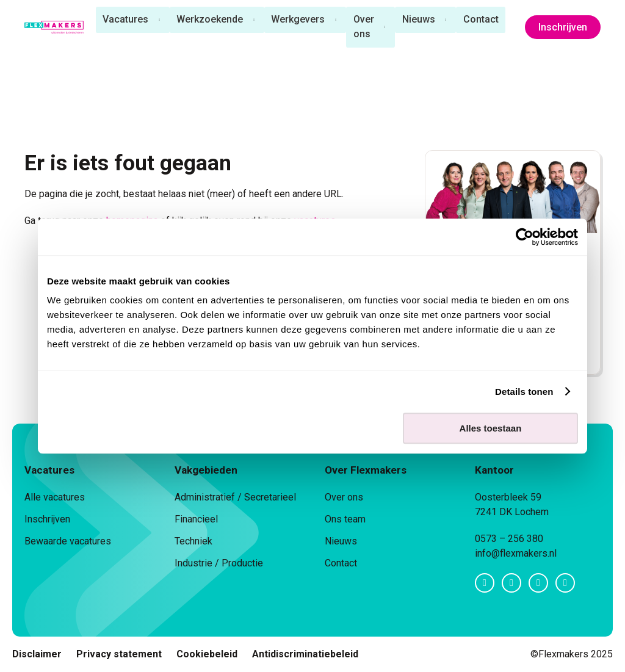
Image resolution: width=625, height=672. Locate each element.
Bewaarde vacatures (68, 541)
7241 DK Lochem (512, 512)
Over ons (363, 27)
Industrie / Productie (219, 563)
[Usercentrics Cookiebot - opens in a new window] (525, 237)
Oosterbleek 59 (508, 497)
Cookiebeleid (207, 654)
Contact (482, 20)
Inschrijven (563, 28)
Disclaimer (37, 654)
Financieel (196, 519)
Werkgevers (297, 20)
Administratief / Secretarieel (235, 497)
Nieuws (419, 20)
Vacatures (124, 20)
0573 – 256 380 (509, 539)
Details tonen (524, 392)
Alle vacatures (55, 497)
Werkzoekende (208, 20)
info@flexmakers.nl (516, 553)
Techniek (193, 541)
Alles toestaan (491, 428)
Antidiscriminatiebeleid (305, 654)
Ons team (345, 519)
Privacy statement (119, 654)
